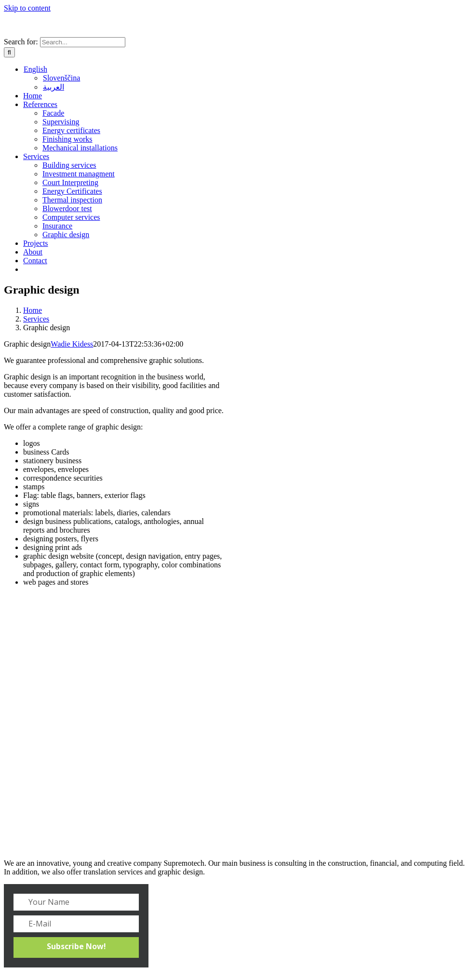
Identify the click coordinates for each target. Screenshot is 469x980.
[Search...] (83, 42)
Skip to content (27, 8)
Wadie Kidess (72, 344)
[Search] (9, 52)
